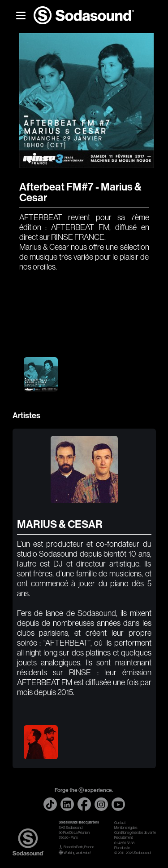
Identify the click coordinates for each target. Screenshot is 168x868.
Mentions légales (126, 828)
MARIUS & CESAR (60, 524)
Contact (120, 823)
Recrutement (123, 838)
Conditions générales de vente (135, 833)
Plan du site (122, 848)
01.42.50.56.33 (124, 843)
